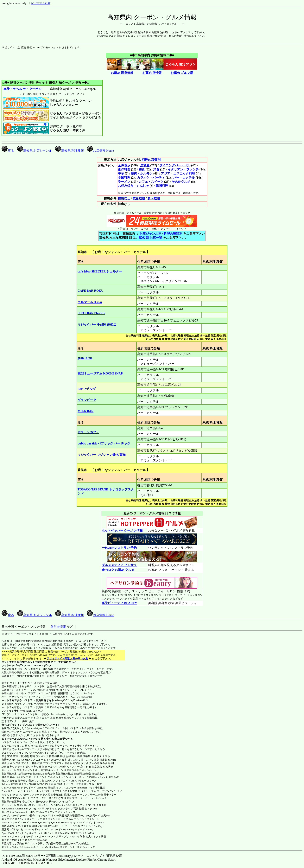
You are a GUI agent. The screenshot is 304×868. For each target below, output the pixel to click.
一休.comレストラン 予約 (119, 548)
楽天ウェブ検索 (28, 784)
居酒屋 (145, 165)
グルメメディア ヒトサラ (119, 565)
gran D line (85, 358)
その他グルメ (181, 182)
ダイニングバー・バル (175, 165)
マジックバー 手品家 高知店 (97, 325)
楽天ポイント (67, 847)
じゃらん (24, 847)
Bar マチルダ (87, 389)
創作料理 (124, 169)
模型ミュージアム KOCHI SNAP (100, 373)
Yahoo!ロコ (82, 700)
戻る (8, 151)
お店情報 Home (100, 151)
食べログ (7, 725)
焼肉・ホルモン (142, 173)
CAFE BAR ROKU (90, 291)
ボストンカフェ (88, 432)
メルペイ (74, 836)
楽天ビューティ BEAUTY (119, 603)
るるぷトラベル (39, 847)
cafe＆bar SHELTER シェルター (100, 271)
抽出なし (124, 198)
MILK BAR (85, 411)
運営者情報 (58, 627)
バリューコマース (86, 781)
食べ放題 (154, 198)
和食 (142, 169)
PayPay (89, 830)
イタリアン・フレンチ (183, 169)
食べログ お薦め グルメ (118, 570)
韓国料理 (162, 186)
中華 (121, 173)
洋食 (156, 169)
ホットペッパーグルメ (14, 665)
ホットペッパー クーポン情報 (122, 530)
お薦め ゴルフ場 (182, 73)
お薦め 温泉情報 (122, 73)
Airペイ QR (49, 823)
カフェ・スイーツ (151, 182)
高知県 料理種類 (69, 151)
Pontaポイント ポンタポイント (19, 791)
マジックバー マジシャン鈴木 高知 (102, 455)
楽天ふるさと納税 (96, 836)
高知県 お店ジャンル (35, 151)
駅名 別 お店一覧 (150, 238)
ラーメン (124, 182)
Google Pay (14, 788)
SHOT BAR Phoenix (91, 313)
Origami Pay (68, 830)
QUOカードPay (42, 836)
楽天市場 (70, 816)
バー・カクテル (184, 178)
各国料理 (124, 178)
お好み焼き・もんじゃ (133, 186)
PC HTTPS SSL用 (40, 3)
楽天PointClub (63, 833)
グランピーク (87, 400)
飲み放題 (139, 198)
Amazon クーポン (26, 812)
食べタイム (8, 812)
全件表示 (124, 165)
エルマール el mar (90, 302)
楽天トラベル (9, 847)
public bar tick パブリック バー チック (104, 443)
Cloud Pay (42, 788)
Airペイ (25, 823)
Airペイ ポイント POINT (91, 823)
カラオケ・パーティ (151, 178)
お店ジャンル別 (150, 234)
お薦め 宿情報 (152, 73)
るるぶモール (9, 739)
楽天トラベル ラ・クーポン (22, 89)
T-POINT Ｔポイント (79, 791)
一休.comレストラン (31, 711)
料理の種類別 (151, 160)
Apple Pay (23, 833)
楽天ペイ (95, 816)
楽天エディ (8, 819)
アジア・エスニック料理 (178, 173)
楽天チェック (35, 819)
